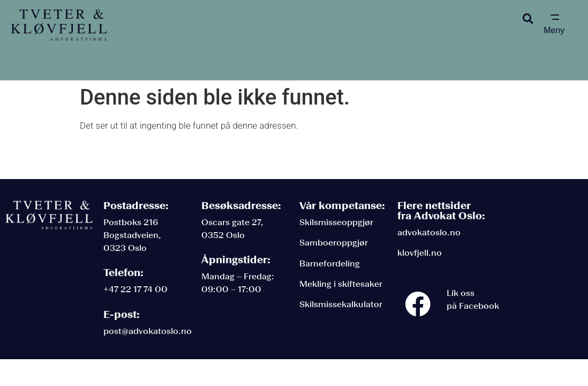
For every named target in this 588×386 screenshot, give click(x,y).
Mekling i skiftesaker (341, 284)
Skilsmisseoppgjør (336, 222)
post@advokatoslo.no (148, 331)
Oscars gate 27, (232, 222)
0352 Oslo (223, 235)
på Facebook (473, 306)
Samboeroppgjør (334, 243)
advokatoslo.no (429, 232)
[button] (528, 18)
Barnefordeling (330, 263)
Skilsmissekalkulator (341, 304)
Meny (554, 30)
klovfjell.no (420, 253)
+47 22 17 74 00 (135, 289)
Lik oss (461, 293)
